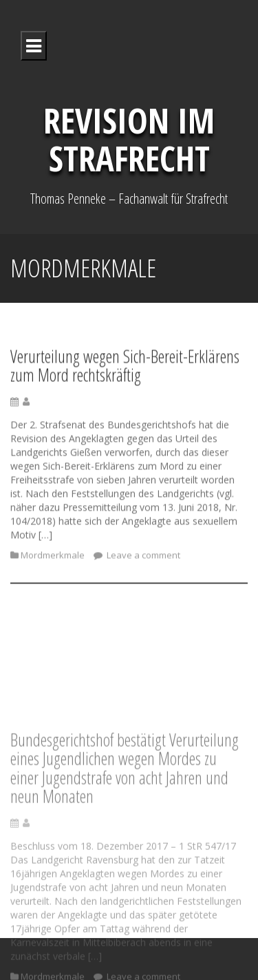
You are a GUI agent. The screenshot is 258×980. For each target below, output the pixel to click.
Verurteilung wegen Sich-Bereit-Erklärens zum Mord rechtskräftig (125, 369)
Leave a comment (142, 559)
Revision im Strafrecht (129, 139)
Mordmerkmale (53, 559)
